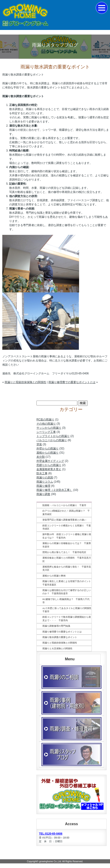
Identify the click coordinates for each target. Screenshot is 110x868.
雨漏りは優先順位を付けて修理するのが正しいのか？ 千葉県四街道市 (67, 592)
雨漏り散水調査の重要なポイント (60, 637)
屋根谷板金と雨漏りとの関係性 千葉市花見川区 (67, 559)
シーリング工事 (46, 432)
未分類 (41, 457)
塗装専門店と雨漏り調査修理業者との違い (64, 520)
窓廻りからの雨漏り (49, 465)
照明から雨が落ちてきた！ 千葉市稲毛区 (64, 552)
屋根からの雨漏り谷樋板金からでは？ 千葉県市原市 (67, 545)
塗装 (39, 444)
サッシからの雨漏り (49, 428)
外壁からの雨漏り (48, 449)
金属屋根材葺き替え (49, 469)
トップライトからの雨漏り (53, 436)
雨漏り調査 (43, 494)
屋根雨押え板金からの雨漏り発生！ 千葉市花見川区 (67, 568)
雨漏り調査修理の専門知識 (56, 626)
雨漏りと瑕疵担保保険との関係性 (25, 382)
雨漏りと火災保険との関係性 (57, 648)
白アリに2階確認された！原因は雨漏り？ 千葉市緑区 (66, 512)
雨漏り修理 (43, 486)
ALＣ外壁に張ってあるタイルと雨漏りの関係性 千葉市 (67, 610)
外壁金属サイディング (50, 461)
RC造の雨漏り (45, 419)
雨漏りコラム (45, 482)
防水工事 (42, 473)
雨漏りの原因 (45, 478)
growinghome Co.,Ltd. (51, 861)
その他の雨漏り (46, 424)
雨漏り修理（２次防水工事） (54, 490)
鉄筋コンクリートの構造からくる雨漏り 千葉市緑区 (67, 527)
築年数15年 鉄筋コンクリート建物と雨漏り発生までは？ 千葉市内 (67, 536)
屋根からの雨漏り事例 (54, 576)
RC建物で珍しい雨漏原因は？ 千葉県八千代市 (66, 601)
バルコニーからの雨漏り (52, 440)
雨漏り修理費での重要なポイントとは (72, 382)
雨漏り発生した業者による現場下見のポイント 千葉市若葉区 (67, 583)
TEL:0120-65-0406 (51, 834)
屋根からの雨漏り (48, 453)
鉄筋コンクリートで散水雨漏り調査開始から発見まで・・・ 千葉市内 (67, 619)
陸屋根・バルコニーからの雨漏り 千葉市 (64, 505)
